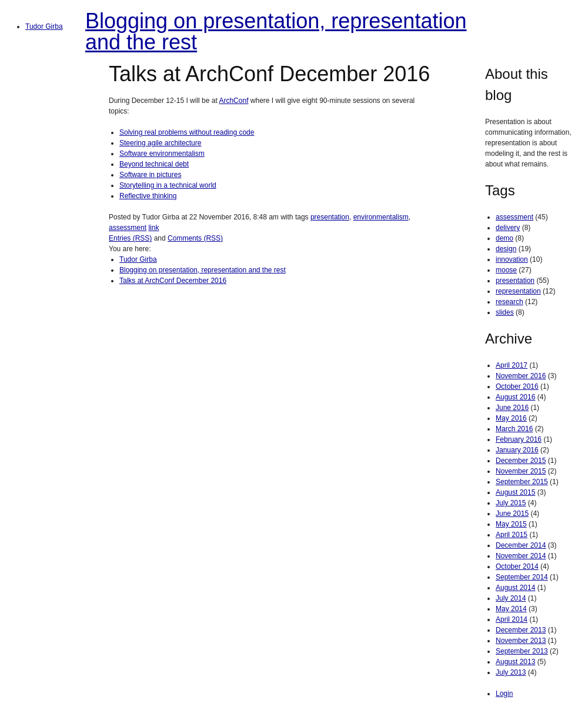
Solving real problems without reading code (187, 132)
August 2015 (515, 492)
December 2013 (521, 630)
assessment (128, 228)
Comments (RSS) (195, 238)
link (153, 228)
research (510, 302)
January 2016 (517, 450)
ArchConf (233, 101)
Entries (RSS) (130, 238)
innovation (512, 259)
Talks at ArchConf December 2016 (173, 281)
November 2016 (521, 376)
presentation (330, 217)
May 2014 (511, 609)
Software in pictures (150, 175)
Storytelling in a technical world (168, 185)
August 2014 (515, 588)
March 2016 (514, 429)
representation (518, 291)
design (506, 249)
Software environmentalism (162, 154)
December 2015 (521, 461)
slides (505, 312)
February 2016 (519, 439)
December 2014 (521, 545)
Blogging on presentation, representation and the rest (276, 31)
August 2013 (515, 662)
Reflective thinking (148, 196)
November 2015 (521, 471)
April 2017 (512, 365)
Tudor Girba (44, 26)
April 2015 (512, 535)
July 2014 (511, 598)
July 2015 (511, 503)
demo (505, 238)
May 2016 (511, 418)
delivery (508, 228)
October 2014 (517, 566)
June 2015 (512, 514)
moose (506, 270)
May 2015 (511, 524)
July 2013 (511, 672)
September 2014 (522, 577)
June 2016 (512, 408)
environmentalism (381, 217)
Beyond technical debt (154, 164)
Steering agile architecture (160, 143)
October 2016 (517, 386)
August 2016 (515, 397)
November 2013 (521, 641)
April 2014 (512, 619)
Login (504, 694)
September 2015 (522, 482)
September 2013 (522, 651)
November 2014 (521, 556)
